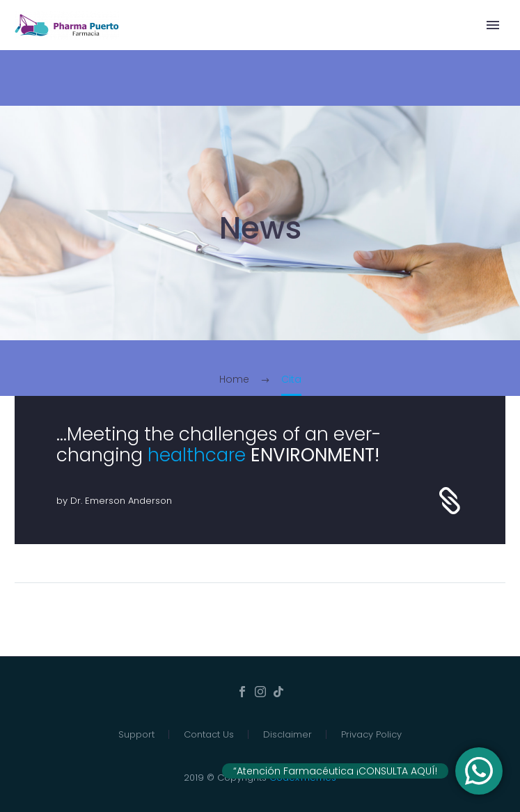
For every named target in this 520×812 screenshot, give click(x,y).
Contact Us (209, 734)
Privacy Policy (371, 734)
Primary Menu (493, 25)
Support (136, 734)
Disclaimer (287, 734)
